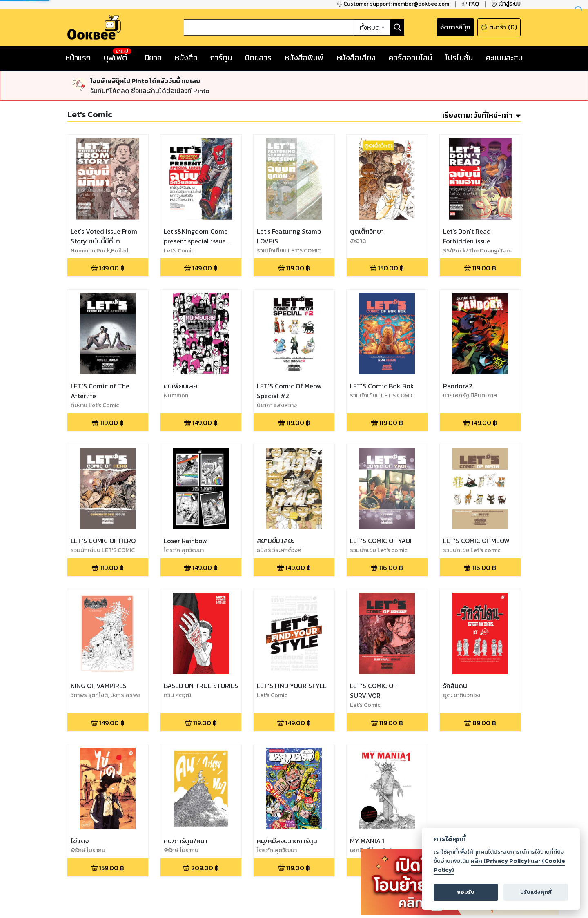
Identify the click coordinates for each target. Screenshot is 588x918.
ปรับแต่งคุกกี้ (536, 892)
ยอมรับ (466, 892)
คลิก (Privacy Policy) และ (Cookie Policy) (499, 865)
